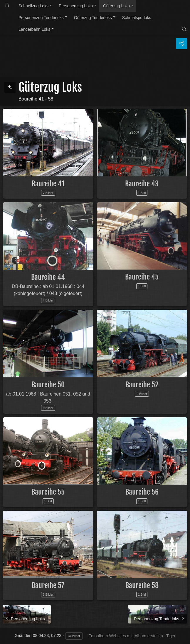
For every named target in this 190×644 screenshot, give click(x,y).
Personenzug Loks (76, 6)
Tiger (171, 636)
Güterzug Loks (116, 6)
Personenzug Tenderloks (41, 18)
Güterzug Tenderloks (93, 18)
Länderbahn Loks (34, 29)
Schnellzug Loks (33, 6)
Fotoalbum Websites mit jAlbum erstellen (126, 636)
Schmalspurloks (137, 18)
